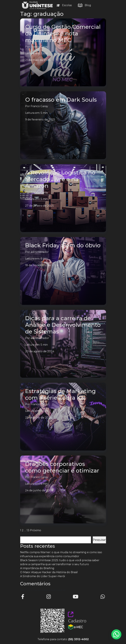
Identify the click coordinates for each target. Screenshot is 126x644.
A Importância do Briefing (37, 568)
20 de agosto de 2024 (40, 351)
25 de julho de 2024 (38, 418)
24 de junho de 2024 (39, 490)
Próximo (36, 530)
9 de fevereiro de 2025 (40, 120)
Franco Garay (39, 47)
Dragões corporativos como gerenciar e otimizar (62, 467)
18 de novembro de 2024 (42, 265)
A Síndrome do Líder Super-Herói (43, 576)
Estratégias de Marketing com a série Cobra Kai (60, 394)
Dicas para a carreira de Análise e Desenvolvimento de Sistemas (63, 325)
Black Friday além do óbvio (63, 245)
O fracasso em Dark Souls (61, 100)
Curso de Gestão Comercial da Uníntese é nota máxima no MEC (63, 33)
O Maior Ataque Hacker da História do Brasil (49, 572)
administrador (40, 252)
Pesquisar (27, 534)
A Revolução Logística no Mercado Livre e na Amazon (60, 179)
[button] (116, 634)
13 (28, 530)
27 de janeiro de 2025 (39, 206)
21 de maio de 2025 (38, 60)
